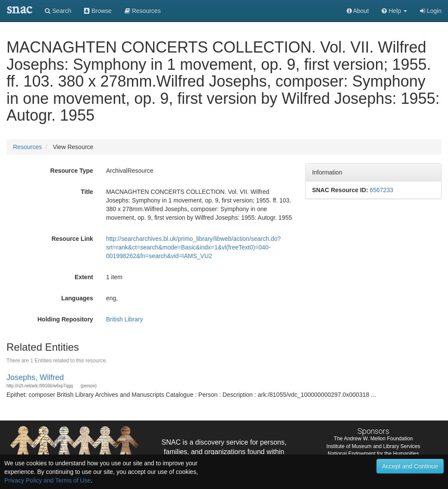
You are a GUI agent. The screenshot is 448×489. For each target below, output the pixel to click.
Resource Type (72, 171)
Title (87, 192)
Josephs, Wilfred (35, 377)
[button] (394, 11)
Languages (77, 298)
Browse (98, 11)
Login (431, 11)
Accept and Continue (410, 466)
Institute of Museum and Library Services (373, 446)
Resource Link (72, 239)
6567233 (381, 190)
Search (58, 11)
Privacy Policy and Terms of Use (47, 480)
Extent (84, 277)
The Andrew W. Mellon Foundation (373, 439)
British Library (125, 319)
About (358, 11)
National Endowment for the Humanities (373, 454)
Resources (27, 147)
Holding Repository (65, 319)
